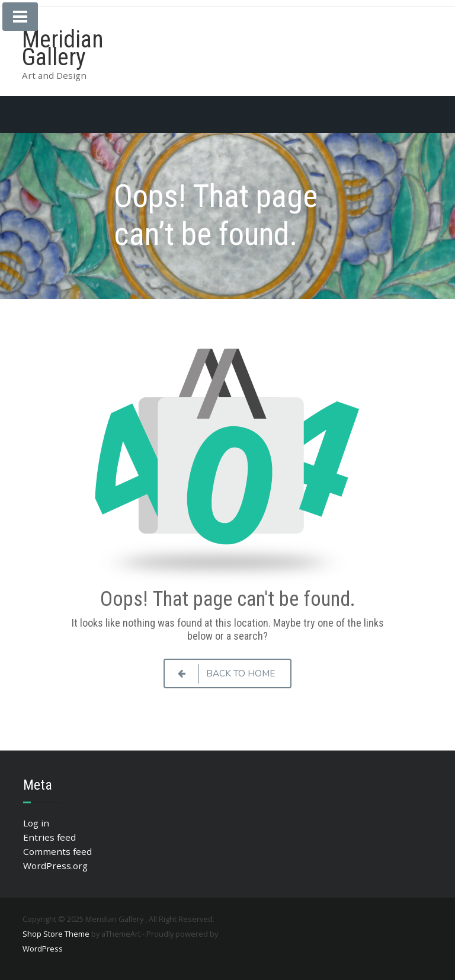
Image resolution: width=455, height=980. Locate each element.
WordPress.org (55, 866)
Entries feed (49, 837)
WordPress (43, 949)
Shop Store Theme (56, 934)
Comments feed (57, 851)
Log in (36, 823)
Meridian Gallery (63, 48)
